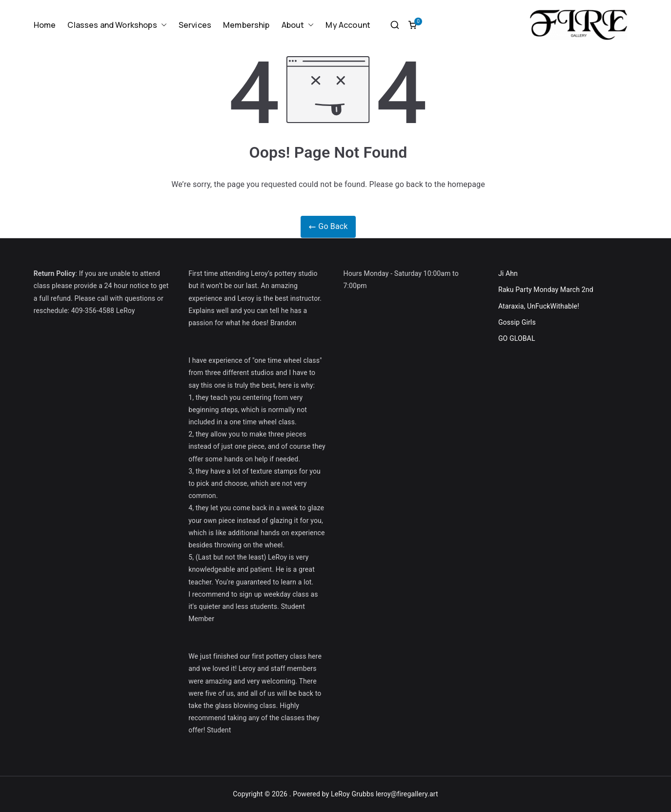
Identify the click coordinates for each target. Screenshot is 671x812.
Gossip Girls (517, 322)
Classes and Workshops (117, 25)
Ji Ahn (508, 273)
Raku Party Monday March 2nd (546, 290)
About (298, 25)
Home (45, 25)
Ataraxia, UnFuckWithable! (539, 306)
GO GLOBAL (517, 338)
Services (195, 25)
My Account (348, 25)
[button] (162, 25)
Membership (246, 25)
